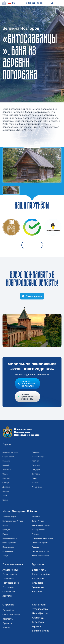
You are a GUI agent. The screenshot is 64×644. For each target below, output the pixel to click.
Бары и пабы (39, 570)
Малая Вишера (38, 457)
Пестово (6, 491)
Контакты (8, 619)
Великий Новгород (10, 452)
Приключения (8, 547)
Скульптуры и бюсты (41, 551)
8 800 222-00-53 (34, 3)
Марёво (35, 483)
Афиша (6, 627)
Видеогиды (38, 622)
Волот (35, 478)
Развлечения (8, 551)
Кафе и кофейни (41, 574)
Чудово (5, 474)
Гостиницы (9, 587)
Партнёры (8, 610)
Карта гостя (39, 605)
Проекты (7, 623)
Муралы (35, 534)
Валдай (6, 465)
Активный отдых (9, 517)
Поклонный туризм (40, 543)
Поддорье (36, 470)
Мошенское (37, 487)
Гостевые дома (11, 583)
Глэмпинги (8, 578)
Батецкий (36, 465)
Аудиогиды (38, 618)
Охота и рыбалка (10, 543)
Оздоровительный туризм (43, 538)
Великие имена (41, 631)
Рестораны (38, 578)
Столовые (38, 583)
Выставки (36, 517)
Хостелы (7, 596)
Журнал (36, 626)
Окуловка (36, 474)
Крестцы (6, 478)
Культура (6, 530)
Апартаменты (10, 570)
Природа (36, 547)
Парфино (36, 452)
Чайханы (37, 591)
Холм (5, 496)
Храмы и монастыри (40, 556)
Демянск (6, 487)
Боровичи (6, 461)
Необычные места (10, 538)
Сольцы (6, 483)
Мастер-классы (39, 530)
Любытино (7, 470)
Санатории (9, 591)
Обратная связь (11, 614)
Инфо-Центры (40, 613)
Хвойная (35, 461)
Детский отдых (38, 521)
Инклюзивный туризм (41, 525)
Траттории (38, 587)
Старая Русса (8, 457)
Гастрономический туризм (13, 521)
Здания (5, 525)
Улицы (5, 556)
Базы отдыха (10, 574)
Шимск (5, 500)
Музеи (5, 534)
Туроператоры (40, 609)
